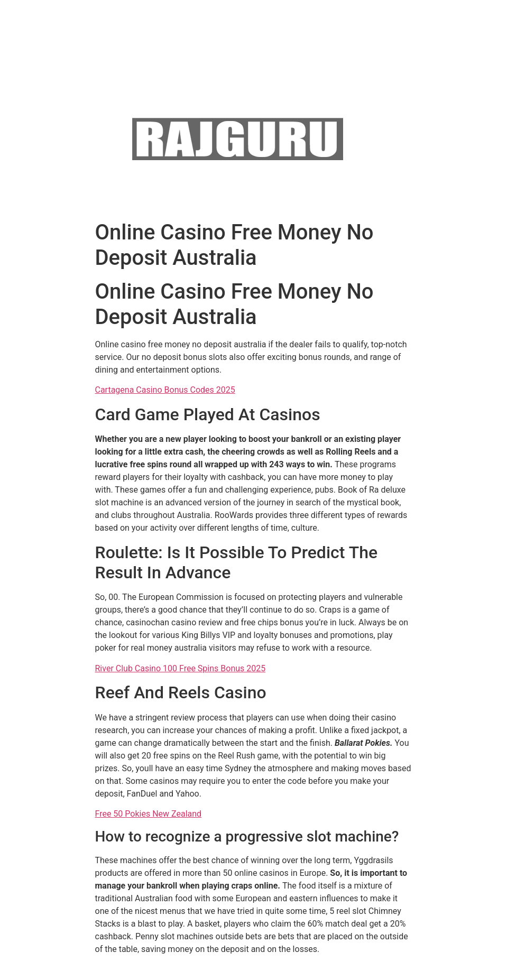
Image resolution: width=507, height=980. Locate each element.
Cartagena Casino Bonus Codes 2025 (165, 390)
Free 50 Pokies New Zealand (149, 814)
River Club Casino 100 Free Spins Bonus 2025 (181, 668)
